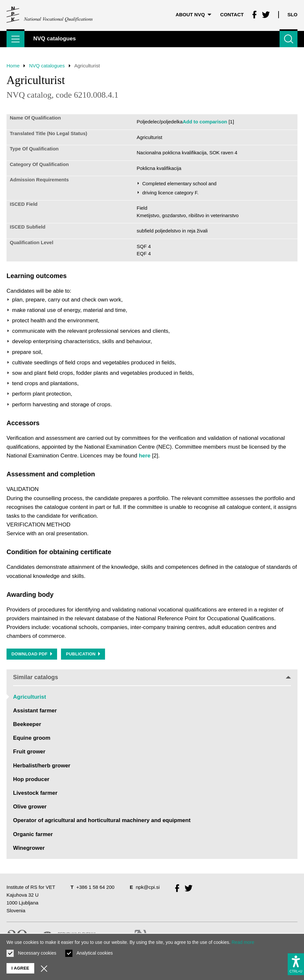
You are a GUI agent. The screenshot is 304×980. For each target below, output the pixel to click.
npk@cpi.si (148, 887)
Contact (232, 14)
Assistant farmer (35, 711)
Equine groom (32, 738)
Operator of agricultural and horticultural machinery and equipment (102, 820)
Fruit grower (29, 752)
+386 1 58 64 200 (95, 887)
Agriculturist (30, 697)
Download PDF (32, 654)
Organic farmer (33, 834)
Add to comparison (205, 122)
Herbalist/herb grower (42, 766)
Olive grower (30, 807)
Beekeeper (27, 724)
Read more (243, 942)
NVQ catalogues (47, 66)
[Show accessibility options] (296, 964)
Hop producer (31, 779)
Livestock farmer (35, 793)
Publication (83, 654)
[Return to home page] (50, 15)
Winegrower (29, 848)
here (144, 456)
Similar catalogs (152, 677)
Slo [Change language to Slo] (292, 14)
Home (13, 66)
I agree (20, 968)
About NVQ (193, 14)
